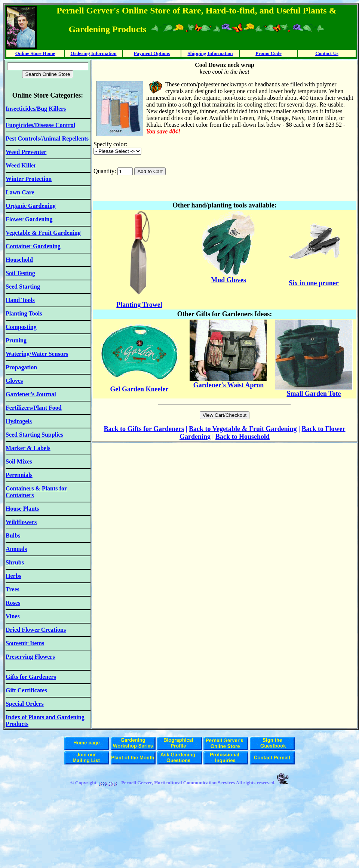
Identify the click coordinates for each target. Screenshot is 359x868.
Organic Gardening (31, 206)
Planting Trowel (139, 305)
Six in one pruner (314, 283)
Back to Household (243, 437)
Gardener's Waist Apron (228, 385)
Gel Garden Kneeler (139, 389)
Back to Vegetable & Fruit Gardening (243, 429)
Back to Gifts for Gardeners (144, 429)
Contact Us (327, 53)
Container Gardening (33, 246)
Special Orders (25, 704)
